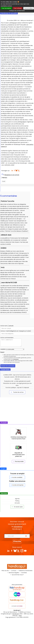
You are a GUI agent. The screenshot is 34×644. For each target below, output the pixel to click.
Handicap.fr (16, 614)
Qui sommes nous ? (18, 575)
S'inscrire (17, 541)
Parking (17, 501)
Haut (20, 616)
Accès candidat (16, 477)
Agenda (17, 499)
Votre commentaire (7, 338)
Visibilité (3, 349)
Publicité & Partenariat (26, 571)
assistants (16, 359)
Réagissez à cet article (12, 175)
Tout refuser (18, 8)
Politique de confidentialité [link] (17, 11)
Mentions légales (14, 573)
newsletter (18, 527)
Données (24, 573)
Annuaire (17, 503)
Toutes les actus (17, 392)
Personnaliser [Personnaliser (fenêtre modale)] (29, 8)
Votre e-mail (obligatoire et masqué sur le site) (16, 331)
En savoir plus (17, 507)
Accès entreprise (17, 485)
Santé (4, 181)
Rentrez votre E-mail (17, 533)
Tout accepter (6, 8)
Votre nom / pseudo (7, 326)
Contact (14, 571)
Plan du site (5, 571)
